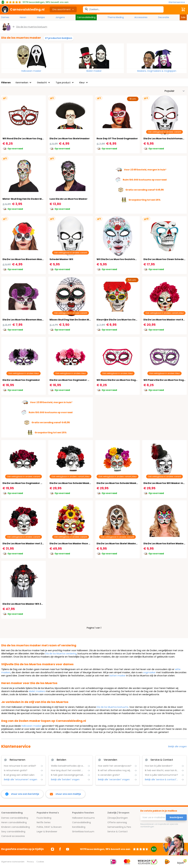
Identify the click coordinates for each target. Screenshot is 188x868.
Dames (5, 17)
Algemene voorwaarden (13, 862)
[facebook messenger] (22, 794)
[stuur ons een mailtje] (65, 794)
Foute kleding (44, 818)
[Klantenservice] (178, 2)
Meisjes (41, 17)
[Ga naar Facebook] (60, 849)
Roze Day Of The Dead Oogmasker (117, 139)
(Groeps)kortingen (118, 818)
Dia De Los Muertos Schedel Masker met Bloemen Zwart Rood (86, 483)
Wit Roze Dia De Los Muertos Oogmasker (121, 380)
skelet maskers (37, 691)
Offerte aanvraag (117, 822)
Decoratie (164, 17)
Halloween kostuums (83, 818)
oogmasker (149, 672)
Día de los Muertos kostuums (112, 707)
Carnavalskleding (86, 17)
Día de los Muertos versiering (61, 654)
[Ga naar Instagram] (53, 849)
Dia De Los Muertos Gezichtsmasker (165, 139)
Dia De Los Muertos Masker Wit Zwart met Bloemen (33, 604)
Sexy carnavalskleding (13, 832)
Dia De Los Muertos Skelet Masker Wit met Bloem (126, 544)
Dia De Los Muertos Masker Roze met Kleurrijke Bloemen (83, 544)
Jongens (60, 17)
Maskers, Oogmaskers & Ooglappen (157, 71)
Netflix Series (44, 822)
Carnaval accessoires (13, 836)
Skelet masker (94, 71)
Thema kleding (116, 17)
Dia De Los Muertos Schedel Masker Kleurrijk (123, 483)
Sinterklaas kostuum (83, 832)
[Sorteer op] (175, 91)
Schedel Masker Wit (61, 259)
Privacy (30, 862)
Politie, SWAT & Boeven (49, 827)
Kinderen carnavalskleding (16, 827)
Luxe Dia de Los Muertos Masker (69, 199)
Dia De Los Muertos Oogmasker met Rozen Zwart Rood (35, 483)
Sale (183, 17)
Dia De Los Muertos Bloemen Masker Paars (28, 320)
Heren (23, 17)
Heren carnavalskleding (14, 822)
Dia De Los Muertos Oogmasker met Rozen (75, 380)
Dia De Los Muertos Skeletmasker (70, 139)
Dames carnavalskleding (15, 818)
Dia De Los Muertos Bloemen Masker (24, 259)
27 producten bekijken (59, 38)
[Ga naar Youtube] (68, 849)
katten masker (118, 676)
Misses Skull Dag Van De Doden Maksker (73, 320)
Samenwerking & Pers (119, 827)
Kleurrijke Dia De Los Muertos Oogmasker (121, 320)
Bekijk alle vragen (177, 746)
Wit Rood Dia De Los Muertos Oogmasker (27, 139)
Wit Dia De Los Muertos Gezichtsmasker (120, 259)
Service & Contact (118, 832)
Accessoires (141, 17)
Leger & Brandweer (47, 832)
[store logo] (23, 9)
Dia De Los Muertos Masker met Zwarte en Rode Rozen (35, 544)
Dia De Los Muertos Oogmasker (21, 380)
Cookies (40, 862)
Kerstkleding (79, 827)
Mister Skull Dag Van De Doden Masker (25, 199)
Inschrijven (176, 817)
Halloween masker (31, 71)
